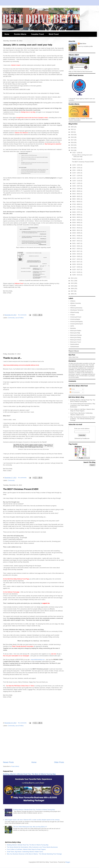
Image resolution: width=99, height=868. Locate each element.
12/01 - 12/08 (76, 170)
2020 (72, 132)
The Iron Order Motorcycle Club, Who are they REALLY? (30, 827)
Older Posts (59, 762)
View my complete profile (85, 46)
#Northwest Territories (77, 310)
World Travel (54, 34)
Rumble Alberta (20, 34)
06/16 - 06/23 (76, 217)
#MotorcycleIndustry (76, 308)
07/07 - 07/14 (76, 209)
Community (11, 318)
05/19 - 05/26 (76, 225)
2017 (72, 140)
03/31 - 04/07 (76, 243)
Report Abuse (74, 351)
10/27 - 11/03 (76, 183)
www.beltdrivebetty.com (38, 660)
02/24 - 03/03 (76, 256)
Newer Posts (8, 762)
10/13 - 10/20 (76, 189)
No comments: (23, 315)
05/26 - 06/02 (76, 222)
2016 (72, 142)
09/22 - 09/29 (76, 191)
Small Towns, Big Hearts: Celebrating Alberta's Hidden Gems (81, 414)
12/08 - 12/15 (76, 168)
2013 (72, 150)
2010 (72, 283)
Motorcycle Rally (75, 333)
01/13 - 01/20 (76, 272)
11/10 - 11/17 (76, 178)
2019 (72, 135)
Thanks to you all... (12, 358)
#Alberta (73, 301)
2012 (72, 278)
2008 (72, 288)
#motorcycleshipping (76, 321)
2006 (72, 294)
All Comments (75, 392)
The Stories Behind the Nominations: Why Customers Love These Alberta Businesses (83, 405)
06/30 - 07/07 (76, 212)
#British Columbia (75, 303)
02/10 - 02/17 (76, 262)
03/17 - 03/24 (76, 249)
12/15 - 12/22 (76, 165)
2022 (72, 129)
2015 (72, 145)
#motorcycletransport (76, 324)
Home (7, 34)
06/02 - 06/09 (76, 220)
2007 (72, 291)
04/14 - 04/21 (76, 238)
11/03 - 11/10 (76, 181)
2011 (72, 281)
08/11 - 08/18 (76, 202)
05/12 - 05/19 (76, 228)
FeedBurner (86, 438)
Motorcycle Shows (76, 340)
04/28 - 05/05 (76, 233)
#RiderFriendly (75, 312)
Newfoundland (75, 344)
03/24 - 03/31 (76, 246)
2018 (72, 137)
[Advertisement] (34, 336)
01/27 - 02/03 (76, 267)
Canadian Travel (37, 34)
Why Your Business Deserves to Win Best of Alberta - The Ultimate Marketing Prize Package (83, 419)
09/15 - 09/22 (76, 194)
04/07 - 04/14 (76, 241)
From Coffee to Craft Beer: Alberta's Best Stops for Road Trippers (82, 410)
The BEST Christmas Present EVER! (21, 489)
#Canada (73, 306)
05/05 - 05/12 (76, 230)
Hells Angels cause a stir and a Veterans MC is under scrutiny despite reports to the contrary (32, 820)
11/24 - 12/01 (76, 173)
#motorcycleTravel (76, 317)
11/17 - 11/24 (76, 175)
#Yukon (72, 315)
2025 (72, 127)
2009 (72, 286)
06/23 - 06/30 (76, 215)
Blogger (68, 862)
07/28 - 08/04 (76, 204)
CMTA (72, 326)
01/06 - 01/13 (76, 275)
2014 (72, 148)
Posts (72, 389)
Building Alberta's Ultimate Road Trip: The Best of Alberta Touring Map (29, 774)
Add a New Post (73, 357)
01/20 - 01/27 (76, 270)
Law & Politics (19, 318)
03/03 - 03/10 (76, 254)
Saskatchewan (75, 347)
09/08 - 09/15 (76, 196)
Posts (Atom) (15, 766)
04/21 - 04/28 (76, 236)
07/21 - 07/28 (76, 207)
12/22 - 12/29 (76, 153)
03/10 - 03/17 (76, 251)
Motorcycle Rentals (76, 335)
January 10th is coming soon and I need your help (28, 45)
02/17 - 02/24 (76, 259)
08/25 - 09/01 (76, 199)
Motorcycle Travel (75, 342)
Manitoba (73, 328)
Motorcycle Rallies (76, 331)
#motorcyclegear (75, 319)
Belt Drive (83, 44)
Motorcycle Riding (76, 337)
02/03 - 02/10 (76, 264)
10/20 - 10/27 (76, 186)
